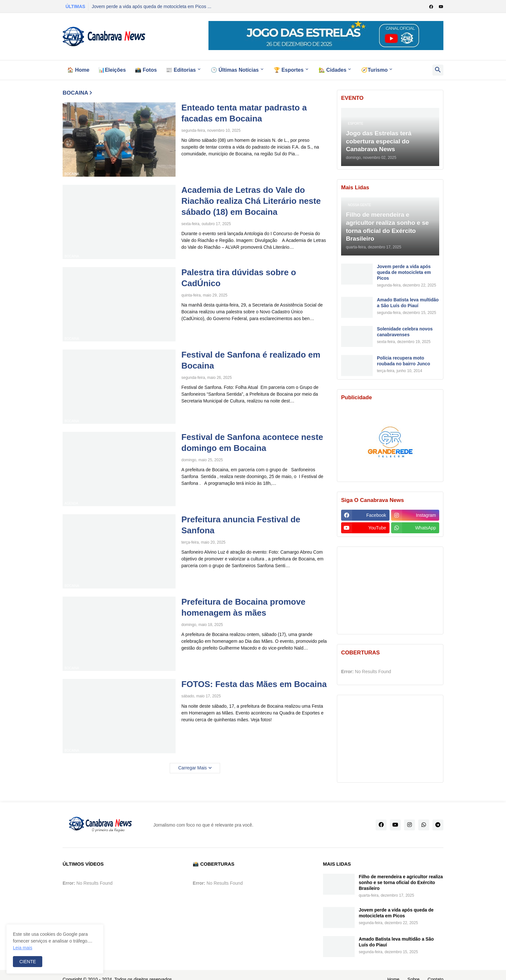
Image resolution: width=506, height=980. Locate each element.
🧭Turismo (374, 70)
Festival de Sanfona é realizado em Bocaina (251, 360)
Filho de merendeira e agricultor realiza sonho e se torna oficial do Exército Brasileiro (401, 882)
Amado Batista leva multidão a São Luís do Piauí (408, 303)
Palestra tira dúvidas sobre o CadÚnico (239, 278)
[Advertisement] (390, 590)
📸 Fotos (146, 70)
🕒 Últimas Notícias (235, 70)
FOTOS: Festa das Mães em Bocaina (254, 684)
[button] (438, 70)
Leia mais (23, 948)
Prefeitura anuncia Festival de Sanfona (241, 525)
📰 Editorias (181, 70)
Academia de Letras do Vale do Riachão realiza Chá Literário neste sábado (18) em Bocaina (251, 201)
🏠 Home (78, 70)
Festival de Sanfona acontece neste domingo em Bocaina (252, 443)
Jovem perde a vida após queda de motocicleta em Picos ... (151, 6)
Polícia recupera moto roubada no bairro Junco (404, 361)
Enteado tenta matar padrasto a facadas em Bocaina (244, 113)
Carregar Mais (192, 768)
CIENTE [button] (28, 962)
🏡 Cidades (333, 70)
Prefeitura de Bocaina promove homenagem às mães (243, 607)
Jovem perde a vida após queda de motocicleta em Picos (404, 272)
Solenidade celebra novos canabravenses (405, 332)
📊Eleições (112, 70)
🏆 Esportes (289, 70)
